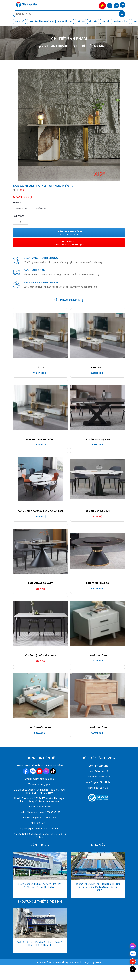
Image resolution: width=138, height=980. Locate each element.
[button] (123, 5)
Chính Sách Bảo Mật (98, 788)
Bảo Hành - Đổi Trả (98, 771)
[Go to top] (133, 969)
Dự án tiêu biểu (65, 21)
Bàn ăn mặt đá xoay (98, 511)
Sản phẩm (93, 21)
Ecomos (99, 962)
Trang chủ (20, 21)
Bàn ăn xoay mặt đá (98, 439)
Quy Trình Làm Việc (98, 766)
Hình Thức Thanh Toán (98, 777)
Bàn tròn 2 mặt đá (98, 583)
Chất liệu (81, 21)
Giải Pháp (106, 21)
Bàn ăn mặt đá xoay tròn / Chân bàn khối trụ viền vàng (40, 511)
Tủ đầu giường (98, 727)
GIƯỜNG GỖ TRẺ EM (40, 727)
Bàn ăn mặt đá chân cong (40, 655)
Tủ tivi (40, 368)
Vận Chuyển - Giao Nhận (98, 782)
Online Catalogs (121, 21)
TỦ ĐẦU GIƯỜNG (98, 655)
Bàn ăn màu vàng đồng (40, 439)
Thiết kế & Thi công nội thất (41, 21)
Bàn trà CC (98, 368)
